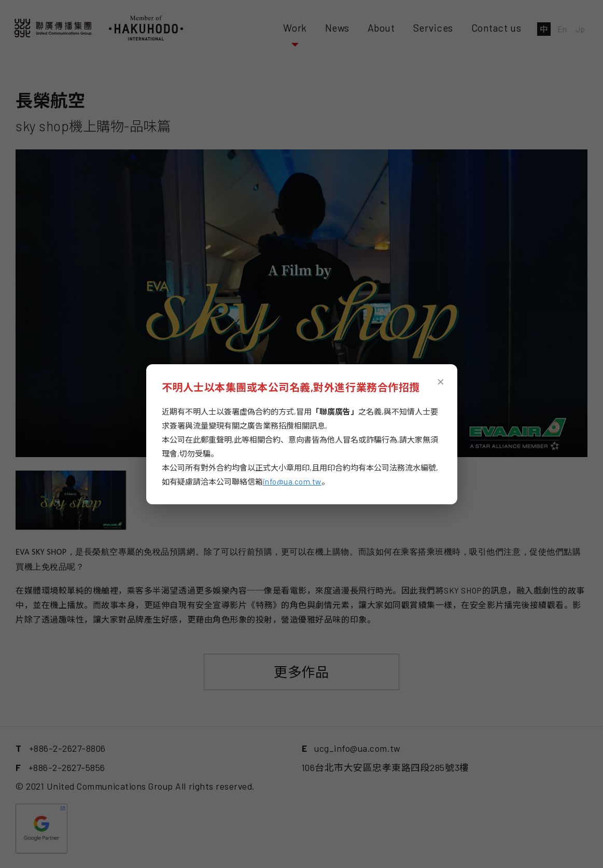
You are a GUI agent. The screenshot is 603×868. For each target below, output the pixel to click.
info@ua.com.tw (292, 481)
